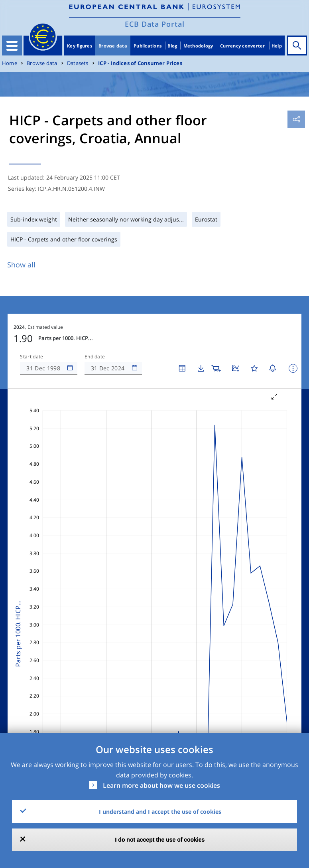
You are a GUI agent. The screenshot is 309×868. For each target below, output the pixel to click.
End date (95, 357)
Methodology (198, 46)
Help (277, 46)
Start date (31, 357)
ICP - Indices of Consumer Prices (140, 63)
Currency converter (243, 46)
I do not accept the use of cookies (160, 840)
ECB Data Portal (155, 24)
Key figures (80, 46)
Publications (148, 46)
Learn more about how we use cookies (161, 785)
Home (10, 63)
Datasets (78, 63)
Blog (172, 46)
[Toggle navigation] (12, 45)
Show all (21, 265)
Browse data (113, 46)
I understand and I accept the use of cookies (160, 812)
